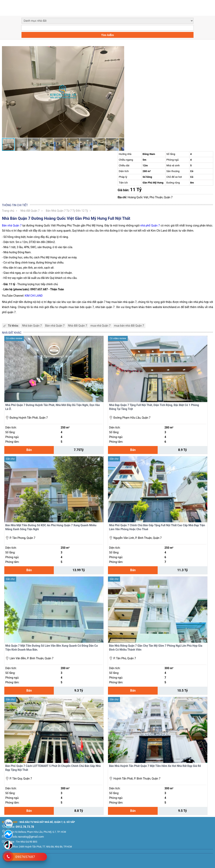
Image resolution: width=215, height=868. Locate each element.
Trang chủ (8, 211)
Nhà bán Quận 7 (32, 326)
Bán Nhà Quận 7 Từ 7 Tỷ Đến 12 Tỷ (67, 211)
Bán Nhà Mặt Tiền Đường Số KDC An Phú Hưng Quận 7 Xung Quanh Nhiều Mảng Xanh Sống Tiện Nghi (51, 527)
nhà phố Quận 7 (150, 225)
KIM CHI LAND (34, 296)
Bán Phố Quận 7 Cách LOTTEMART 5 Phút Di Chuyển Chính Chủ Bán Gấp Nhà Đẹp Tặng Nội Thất (53, 768)
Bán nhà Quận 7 (12, 225)
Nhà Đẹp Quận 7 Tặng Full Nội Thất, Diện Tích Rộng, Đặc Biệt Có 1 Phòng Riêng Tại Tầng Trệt (154, 407)
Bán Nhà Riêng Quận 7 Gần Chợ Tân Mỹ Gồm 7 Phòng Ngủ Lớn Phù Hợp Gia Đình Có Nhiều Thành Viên (156, 648)
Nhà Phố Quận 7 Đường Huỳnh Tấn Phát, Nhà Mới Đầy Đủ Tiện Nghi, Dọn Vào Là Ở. (53, 407)
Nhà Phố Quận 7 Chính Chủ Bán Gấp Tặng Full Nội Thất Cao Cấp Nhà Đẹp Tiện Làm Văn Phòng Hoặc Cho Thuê (157, 527)
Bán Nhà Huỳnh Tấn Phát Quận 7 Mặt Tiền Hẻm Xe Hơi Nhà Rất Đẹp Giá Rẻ (155, 766)
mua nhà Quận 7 (101, 326)
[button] (121, 50)
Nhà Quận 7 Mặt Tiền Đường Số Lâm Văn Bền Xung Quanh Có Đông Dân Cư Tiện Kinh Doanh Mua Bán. (52, 648)
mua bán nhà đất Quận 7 (129, 326)
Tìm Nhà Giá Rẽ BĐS (27, 842)
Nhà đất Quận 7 (30, 211)
